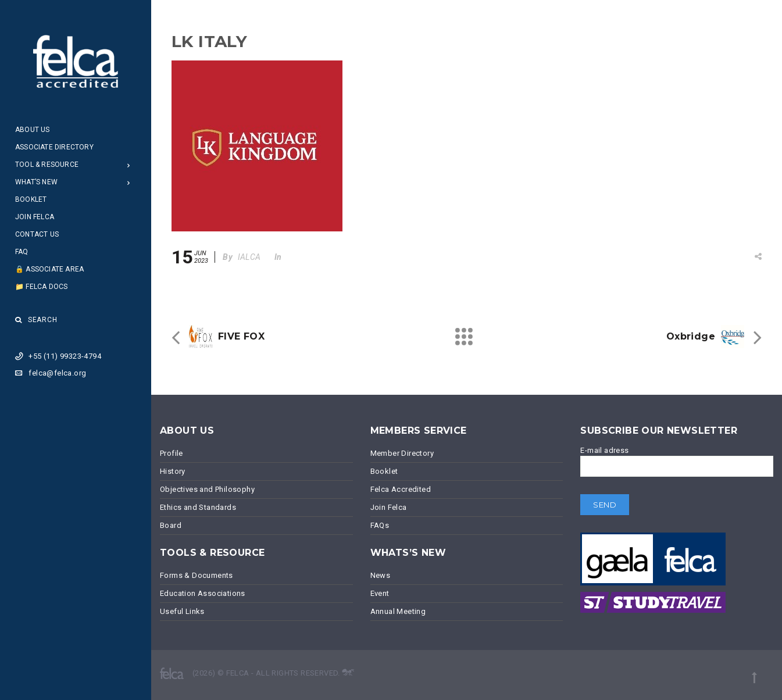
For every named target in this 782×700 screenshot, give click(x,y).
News (381, 575)
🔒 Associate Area (49, 269)
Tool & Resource (47, 165)
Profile (172, 453)
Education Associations (203, 593)
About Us (33, 130)
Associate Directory (54, 147)
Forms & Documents (197, 575)
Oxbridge (691, 336)
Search (36, 320)
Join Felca (35, 217)
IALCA (249, 257)
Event (380, 593)
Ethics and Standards (198, 507)
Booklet (31, 199)
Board (171, 525)
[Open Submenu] (129, 165)
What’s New (36, 182)
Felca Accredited (401, 489)
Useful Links (182, 611)
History (173, 471)
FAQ (22, 252)
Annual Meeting (398, 611)
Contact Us (37, 234)
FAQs (380, 525)
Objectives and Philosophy (207, 489)
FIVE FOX (241, 336)
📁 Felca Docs (41, 287)
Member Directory (402, 453)
